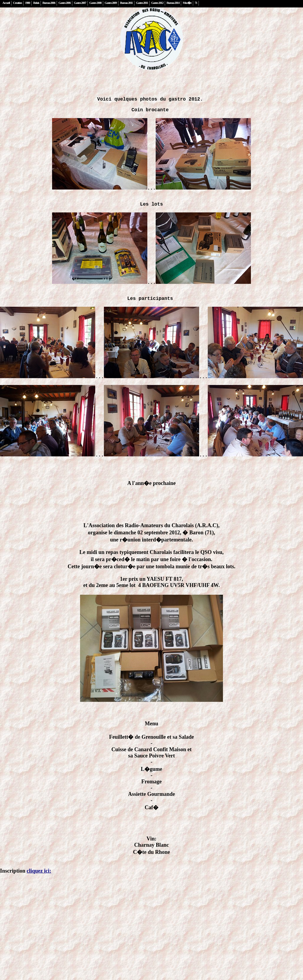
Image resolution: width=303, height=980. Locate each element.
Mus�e (187, 3)
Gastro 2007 (80, 3)
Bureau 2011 (126, 3)
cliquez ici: (39, 893)
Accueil (6, 3)
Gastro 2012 (157, 3)
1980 (27, 3)
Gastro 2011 (142, 3)
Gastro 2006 (65, 3)
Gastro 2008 (95, 3)
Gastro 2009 (111, 3)
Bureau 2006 (49, 3)
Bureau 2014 (173, 3)
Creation (17, 3)
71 (196, 3)
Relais (36, 3)
